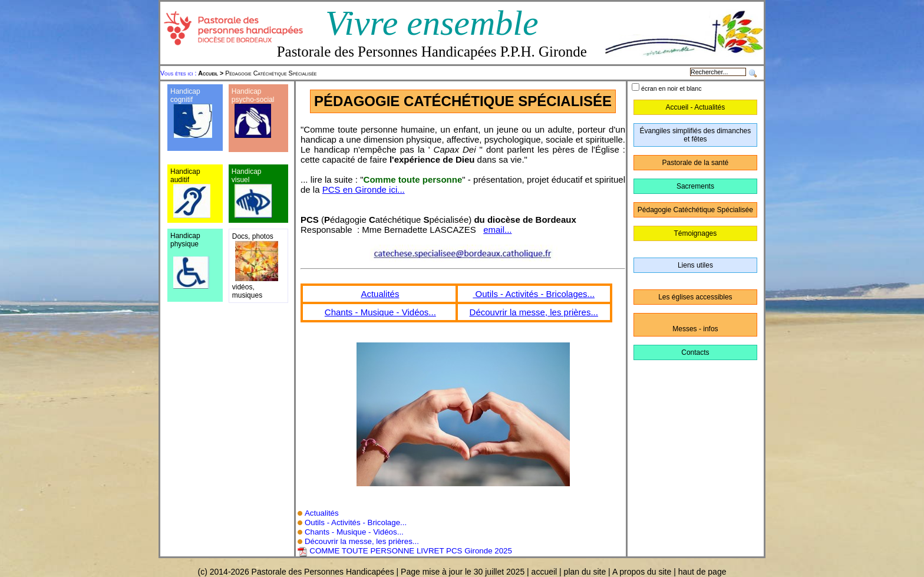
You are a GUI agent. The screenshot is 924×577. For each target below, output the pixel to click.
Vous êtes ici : (179, 73)
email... (497, 230)
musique (245, 295)
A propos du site (642, 572)
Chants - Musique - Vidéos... (380, 312)
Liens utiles (695, 265)
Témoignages (696, 233)
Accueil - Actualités (696, 107)
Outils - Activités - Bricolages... (534, 294)
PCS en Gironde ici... (364, 189)
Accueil (208, 73)
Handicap (247, 91)
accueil (544, 572)
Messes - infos (695, 329)
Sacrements (695, 186)
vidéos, (243, 287)
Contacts (695, 352)
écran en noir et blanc (671, 88)
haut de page (702, 572)
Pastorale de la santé (696, 163)
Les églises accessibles (695, 297)
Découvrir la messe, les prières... (534, 312)
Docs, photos (253, 236)
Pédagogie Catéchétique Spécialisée (257, 73)
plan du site (585, 572)
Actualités (380, 294)
